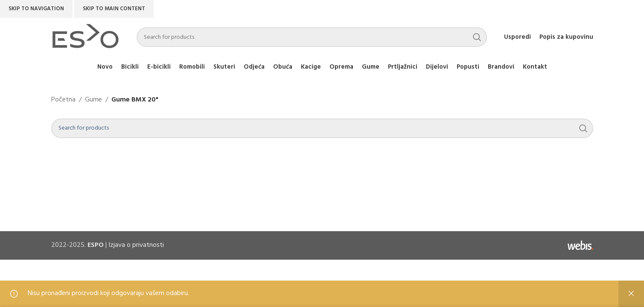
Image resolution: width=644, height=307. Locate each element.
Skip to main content (114, 9)
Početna (63, 100)
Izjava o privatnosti (136, 245)
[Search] (312, 37)
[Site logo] (85, 37)
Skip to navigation (36, 9)
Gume (93, 100)
